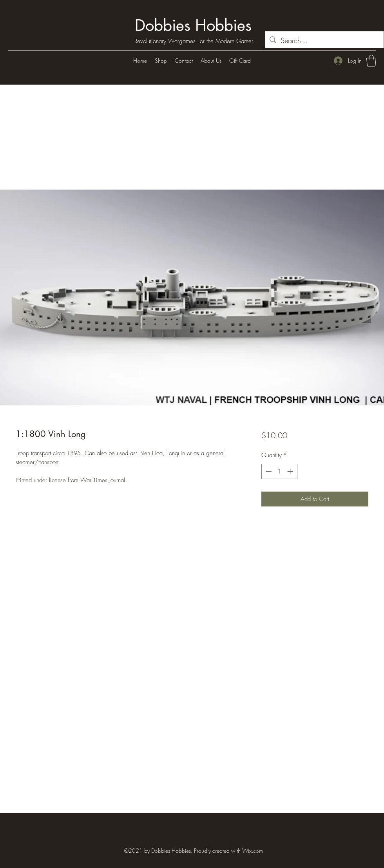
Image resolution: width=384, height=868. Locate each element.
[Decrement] (268, 471)
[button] (371, 61)
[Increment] (291, 471)
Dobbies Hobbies (193, 25)
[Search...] (324, 41)
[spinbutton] (279, 471)
